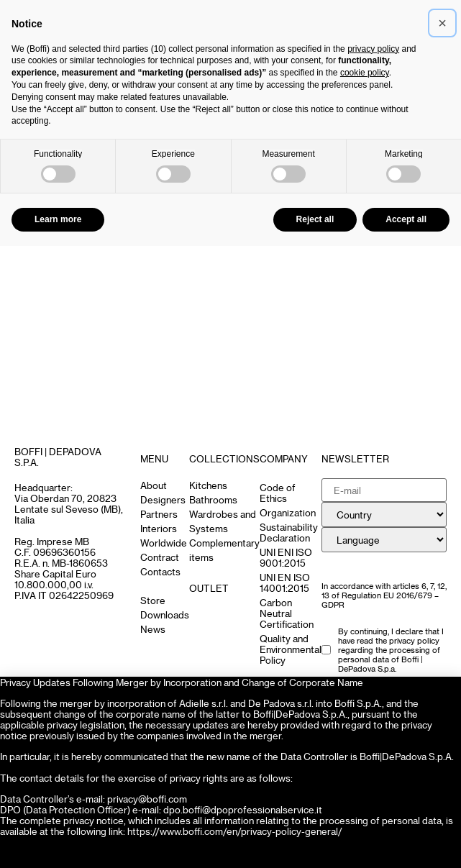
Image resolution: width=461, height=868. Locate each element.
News (153, 629)
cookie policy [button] (365, 73)
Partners (159, 514)
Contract (160, 557)
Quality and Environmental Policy (291, 649)
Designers (163, 499)
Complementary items (224, 550)
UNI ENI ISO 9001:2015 (286, 557)
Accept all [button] (406, 219)
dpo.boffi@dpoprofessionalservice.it (243, 809)
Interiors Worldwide (164, 535)
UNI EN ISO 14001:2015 (285, 583)
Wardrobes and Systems (223, 521)
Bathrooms (213, 499)
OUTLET (209, 588)
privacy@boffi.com (147, 799)
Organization (288, 512)
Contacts (160, 571)
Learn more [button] (58, 219)
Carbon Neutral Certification (287, 613)
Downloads (165, 615)
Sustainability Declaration (289, 532)
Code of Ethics (278, 493)
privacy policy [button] (373, 49)
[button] (442, 23)
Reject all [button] (315, 219)
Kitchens (208, 485)
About (154, 485)
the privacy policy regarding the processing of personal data (389, 650)
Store (153, 600)
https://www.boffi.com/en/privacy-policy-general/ (235, 831)
